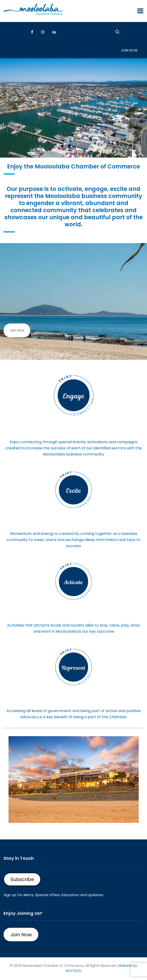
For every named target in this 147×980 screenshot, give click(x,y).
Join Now (129, 50)
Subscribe (22, 879)
